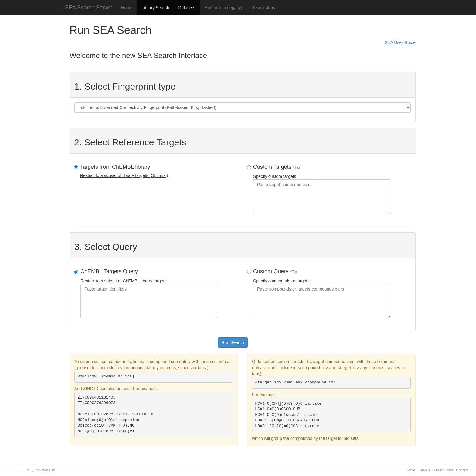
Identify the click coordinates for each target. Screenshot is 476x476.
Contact (462, 470)
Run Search (233, 342)
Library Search (155, 8)
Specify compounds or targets (322, 293)
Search (424, 470)
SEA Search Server (88, 8)
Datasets (187, 8)
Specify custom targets (322, 189)
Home (127, 8)
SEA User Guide (400, 42)
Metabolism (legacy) (223, 8)
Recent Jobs (263, 8)
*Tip (297, 167)
